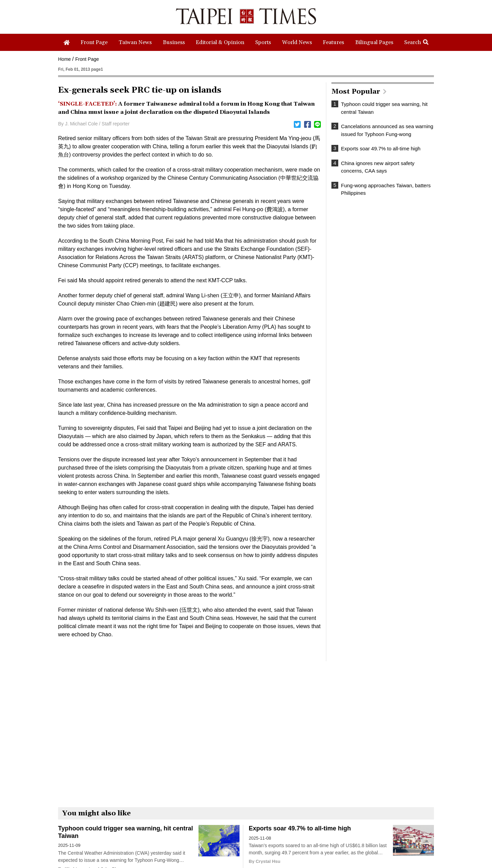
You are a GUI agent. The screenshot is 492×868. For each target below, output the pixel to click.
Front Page (87, 59)
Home (64, 59)
